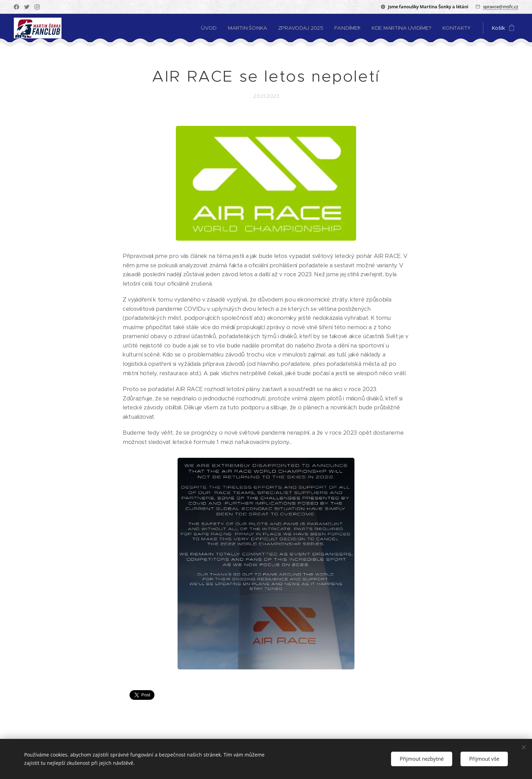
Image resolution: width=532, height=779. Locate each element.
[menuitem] (204, 28)
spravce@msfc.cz (501, 7)
